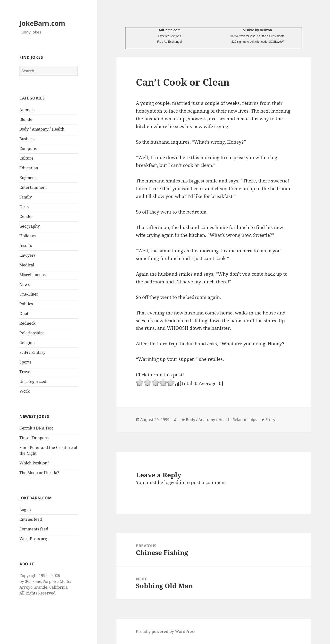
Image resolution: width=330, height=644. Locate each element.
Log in (25, 510)
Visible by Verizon (258, 30)
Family (26, 197)
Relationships (32, 333)
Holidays (28, 236)
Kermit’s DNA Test (36, 428)
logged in (174, 482)
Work (25, 391)
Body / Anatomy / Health (42, 129)
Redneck (27, 323)
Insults (26, 246)
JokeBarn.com (42, 23)
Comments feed (34, 529)
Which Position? (34, 463)
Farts (24, 207)
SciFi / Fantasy (32, 352)
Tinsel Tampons (34, 438)
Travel (25, 372)
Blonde (26, 119)
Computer (29, 149)
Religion (27, 343)
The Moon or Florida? (39, 473)
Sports (25, 362)
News (25, 284)
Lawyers (27, 255)
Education (29, 168)
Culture (26, 158)
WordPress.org (33, 539)
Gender (26, 216)
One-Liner (29, 294)
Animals (27, 110)
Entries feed (31, 519)
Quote (25, 314)
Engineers (29, 178)
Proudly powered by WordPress (166, 631)
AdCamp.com (169, 30)
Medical (27, 265)
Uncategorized (33, 381)
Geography (30, 226)
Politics (26, 304)
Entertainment (33, 187)
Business (27, 139)
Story (270, 420)
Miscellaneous (33, 275)
